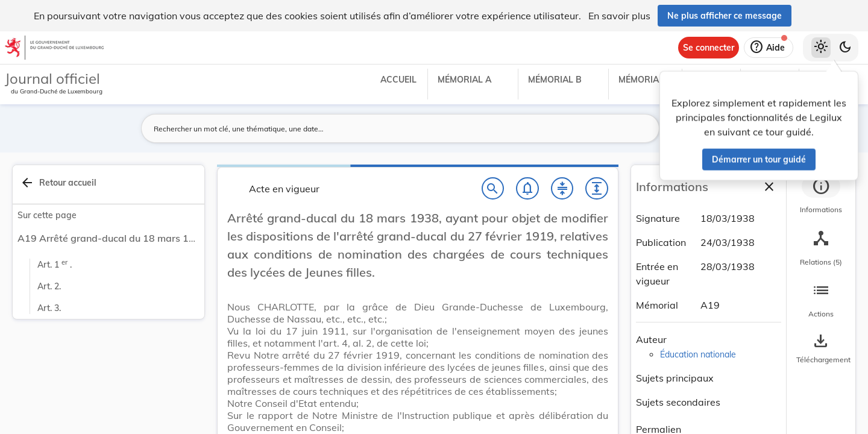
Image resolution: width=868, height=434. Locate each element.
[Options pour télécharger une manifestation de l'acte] (821, 349)
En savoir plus (619, 16)
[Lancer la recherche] (643, 128)
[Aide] (769, 48)
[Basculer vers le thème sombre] (845, 48)
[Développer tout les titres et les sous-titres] (597, 189)
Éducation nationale (698, 354)
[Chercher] (493, 189)
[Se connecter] (709, 48)
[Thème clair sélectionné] (821, 48)
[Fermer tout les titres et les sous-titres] (562, 189)
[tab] (821, 196)
